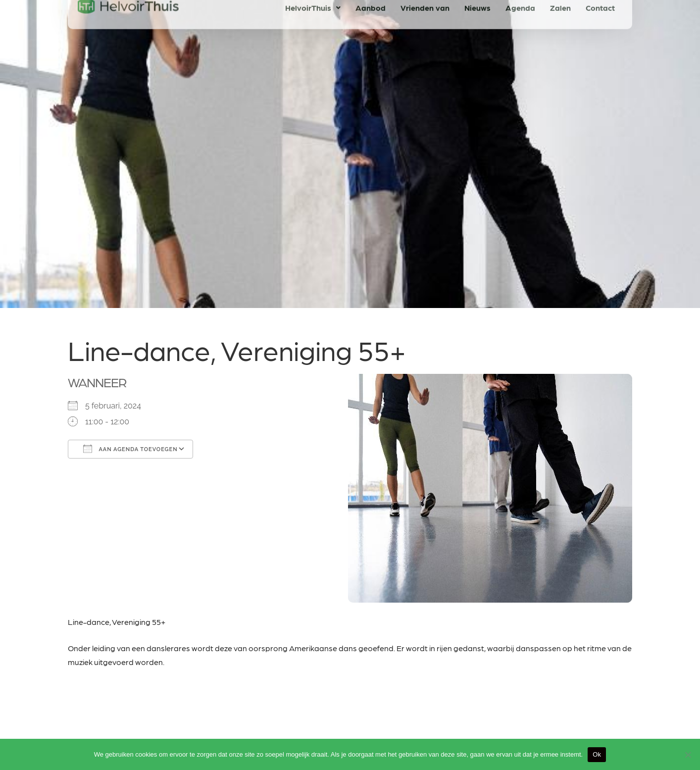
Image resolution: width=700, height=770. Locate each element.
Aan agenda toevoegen (130, 449)
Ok (597, 754)
